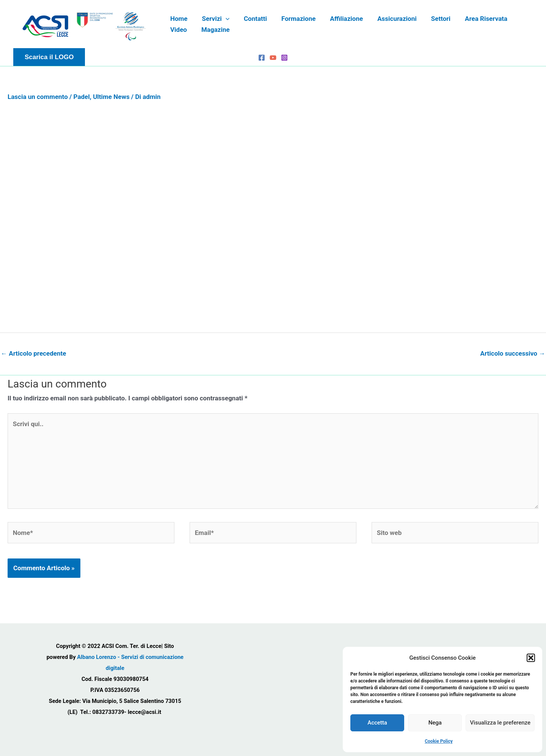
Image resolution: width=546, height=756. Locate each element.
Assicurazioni (389, 19)
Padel (82, 97)
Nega (435, 723)
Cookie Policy (439, 741)
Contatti (252, 19)
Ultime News (111, 97)
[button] (531, 658)
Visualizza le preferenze (500, 723)
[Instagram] (284, 58)
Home (178, 19)
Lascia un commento (38, 97)
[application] (223, 19)
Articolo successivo (513, 353)
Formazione (293, 19)
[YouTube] (273, 58)
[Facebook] (262, 58)
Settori (431, 19)
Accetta (377, 723)
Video (517, 19)
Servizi (213, 19)
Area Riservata (475, 19)
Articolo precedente (33, 353)
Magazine (184, 30)
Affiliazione (340, 19)
